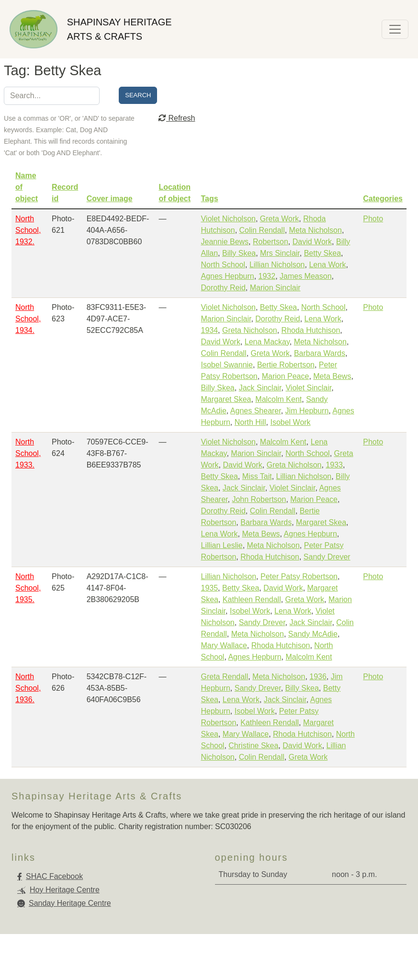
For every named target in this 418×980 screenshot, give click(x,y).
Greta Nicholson (250, 330)
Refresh (177, 118)
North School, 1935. (28, 588)
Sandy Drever (327, 557)
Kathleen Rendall (252, 599)
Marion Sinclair (275, 288)
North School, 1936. (28, 688)
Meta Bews (332, 376)
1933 (334, 465)
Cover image (110, 199)
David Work (312, 242)
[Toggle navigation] (395, 29)
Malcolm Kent (278, 399)
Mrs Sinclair (280, 253)
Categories (383, 199)
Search (138, 95)
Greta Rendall (224, 677)
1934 (209, 330)
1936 (318, 677)
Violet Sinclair (308, 388)
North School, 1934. (28, 319)
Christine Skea (253, 746)
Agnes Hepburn (227, 276)
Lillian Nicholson (277, 265)
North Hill (250, 422)
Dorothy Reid (223, 288)
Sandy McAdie (313, 634)
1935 (209, 588)
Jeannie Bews (225, 242)
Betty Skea (322, 253)
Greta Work (280, 219)
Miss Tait (257, 476)
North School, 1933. (28, 453)
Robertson (271, 242)
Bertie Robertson (286, 365)
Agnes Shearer (256, 411)
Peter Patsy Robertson (299, 576)
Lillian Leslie (221, 545)
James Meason (306, 276)
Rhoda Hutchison (311, 330)
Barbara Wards (320, 353)
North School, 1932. (28, 230)
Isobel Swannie (227, 365)
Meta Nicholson (316, 230)
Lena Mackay (267, 342)
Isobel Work (290, 422)
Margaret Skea (226, 399)
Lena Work (327, 265)
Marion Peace (286, 376)
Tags (209, 199)
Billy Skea (239, 253)
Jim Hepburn (307, 411)
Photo (373, 219)
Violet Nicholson (228, 219)
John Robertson (259, 499)
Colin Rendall (262, 230)
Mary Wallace (224, 645)
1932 (267, 276)
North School (223, 265)
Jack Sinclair (260, 388)
